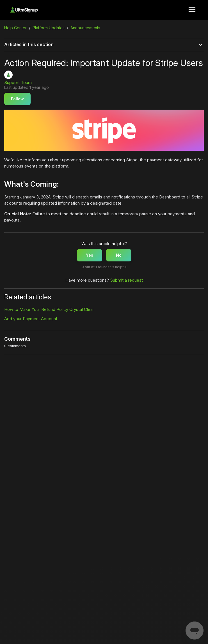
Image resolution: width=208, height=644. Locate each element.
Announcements (85, 28)
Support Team (18, 83)
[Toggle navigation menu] (192, 10)
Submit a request (126, 280)
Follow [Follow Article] (17, 99)
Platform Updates (49, 28)
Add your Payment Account (31, 319)
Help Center (15, 28)
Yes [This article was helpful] (90, 255)
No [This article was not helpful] (119, 255)
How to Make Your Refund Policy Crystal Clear (49, 309)
